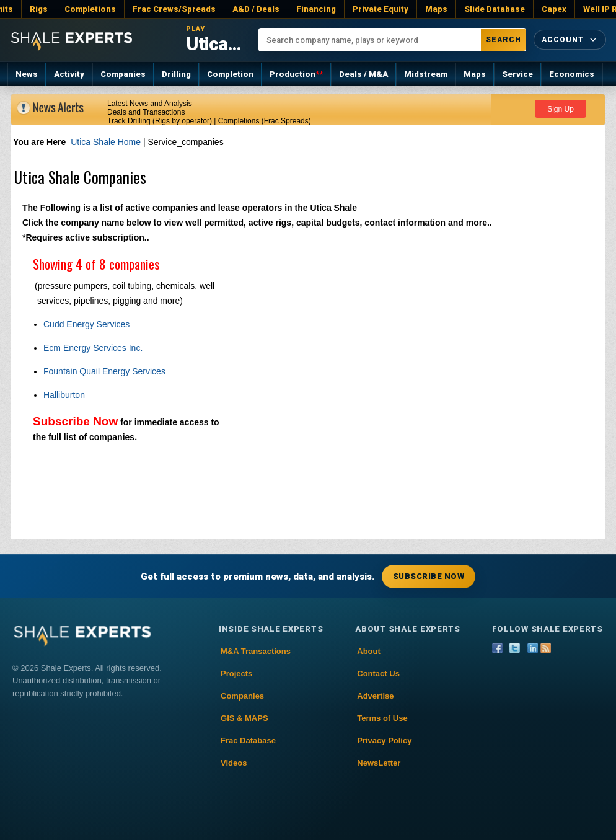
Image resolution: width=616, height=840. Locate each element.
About (369, 651)
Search (504, 40)
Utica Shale (215, 44)
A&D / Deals (256, 9)
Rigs (39, 9)
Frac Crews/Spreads (174, 9)
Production (296, 74)
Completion (230, 74)
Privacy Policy (384, 741)
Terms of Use (382, 718)
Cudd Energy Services (86, 324)
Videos (234, 763)
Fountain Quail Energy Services (104, 371)
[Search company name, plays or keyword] (370, 40)
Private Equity (381, 9)
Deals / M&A (363, 74)
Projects (236, 674)
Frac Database (248, 741)
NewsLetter (379, 763)
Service (517, 74)
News (27, 74)
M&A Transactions (256, 651)
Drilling (176, 74)
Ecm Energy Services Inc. (93, 348)
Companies (123, 74)
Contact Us (378, 674)
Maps (436, 9)
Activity (69, 74)
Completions (90, 9)
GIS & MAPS (244, 718)
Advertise (375, 696)
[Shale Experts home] (72, 39)
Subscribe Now (75, 421)
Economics (572, 74)
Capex (554, 9)
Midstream (426, 74)
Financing (316, 9)
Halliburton (64, 395)
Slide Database (495, 9)
